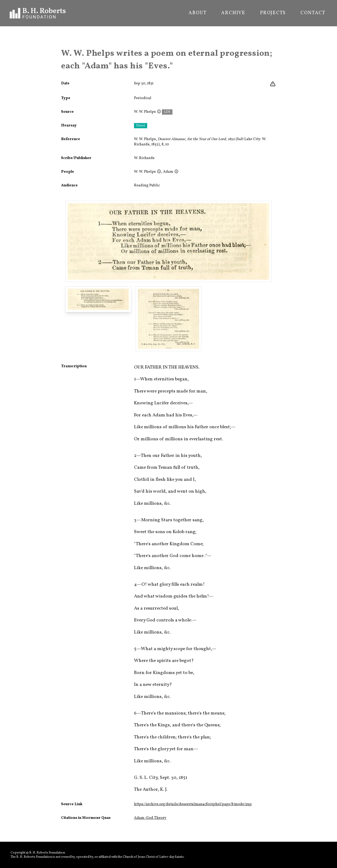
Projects (273, 13)
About (197, 13)
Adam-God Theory (150, 818)
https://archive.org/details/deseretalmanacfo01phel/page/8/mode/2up (193, 804)
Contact (313, 13)
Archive (233, 13)
